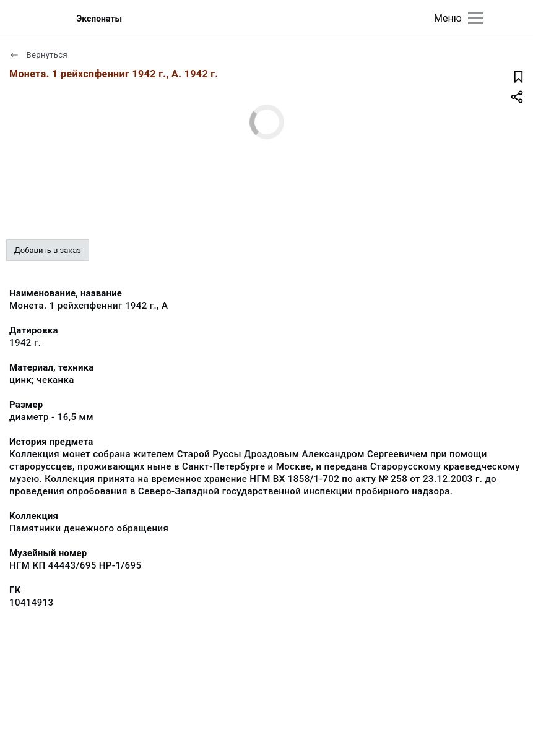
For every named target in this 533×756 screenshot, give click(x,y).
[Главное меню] (476, 18)
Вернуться (38, 55)
